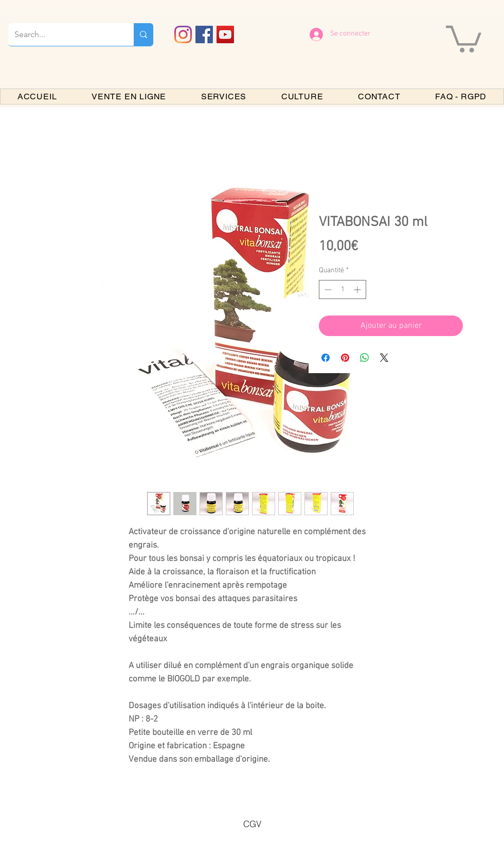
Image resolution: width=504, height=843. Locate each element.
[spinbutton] (343, 289)
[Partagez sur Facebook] (326, 358)
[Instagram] (183, 34)
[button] (464, 38)
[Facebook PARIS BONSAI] (204, 34)
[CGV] (252, 823)
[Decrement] (327, 289)
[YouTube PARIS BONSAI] (225, 34)
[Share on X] (384, 358)
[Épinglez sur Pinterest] (345, 358)
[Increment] (358, 289)
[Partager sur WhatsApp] (365, 358)
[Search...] (63, 34)
